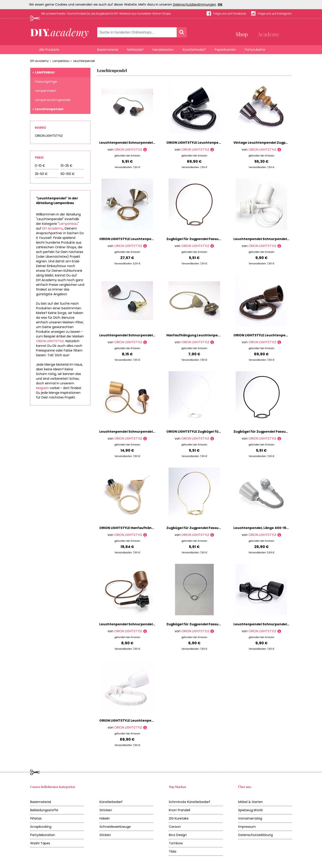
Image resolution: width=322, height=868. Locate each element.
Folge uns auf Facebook (230, 14)
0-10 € (40, 166)
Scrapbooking (41, 827)
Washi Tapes (40, 843)
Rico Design (178, 835)
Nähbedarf (135, 50)
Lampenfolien (46, 91)
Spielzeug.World (250, 810)
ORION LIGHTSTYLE (49, 136)
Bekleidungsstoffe (44, 810)
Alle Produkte (49, 50)
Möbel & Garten (250, 802)
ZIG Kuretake (179, 818)
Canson (175, 827)
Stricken (106, 810)
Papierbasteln (225, 50)
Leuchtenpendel (84, 61)
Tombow (176, 843)
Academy (269, 34)
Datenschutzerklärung (255, 835)
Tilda (173, 851)
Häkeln (105, 818)
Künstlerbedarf (194, 50)
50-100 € (68, 174)
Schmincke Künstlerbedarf (190, 802)
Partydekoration (43, 835)
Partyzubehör (255, 50)
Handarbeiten (163, 50)
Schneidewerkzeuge (115, 827)
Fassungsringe (46, 82)
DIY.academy (39, 61)
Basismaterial (108, 50)
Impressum (247, 827)
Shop (242, 34)
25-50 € (41, 174)
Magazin (42, 388)
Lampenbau (61, 61)
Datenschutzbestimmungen (194, 4)
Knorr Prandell (179, 810)
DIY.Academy (53, 228)
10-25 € (67, 166)
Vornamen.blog (250, 818)
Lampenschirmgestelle (53, 100)
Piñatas (36, 818)
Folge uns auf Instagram (275, 14)
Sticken (105, 835)
